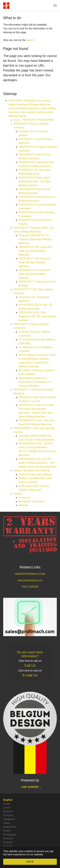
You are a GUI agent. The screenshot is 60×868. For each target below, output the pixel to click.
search (30, 40)
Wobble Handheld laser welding (31, 471)
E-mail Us (30, 675)
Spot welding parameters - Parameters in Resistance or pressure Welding (35, 382)
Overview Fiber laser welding (35, 474)
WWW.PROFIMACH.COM (30, 574)
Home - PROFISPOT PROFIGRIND (34, 120)
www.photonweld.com (30, 580)
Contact (18, 494)
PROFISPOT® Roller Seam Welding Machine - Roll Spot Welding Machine (35, 182)
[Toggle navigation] (55, 6)
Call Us (30, 666)
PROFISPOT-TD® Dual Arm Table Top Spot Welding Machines (35, 262)
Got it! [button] (30, 862)
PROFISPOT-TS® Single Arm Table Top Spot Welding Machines (35, 251)
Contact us (25, 498)
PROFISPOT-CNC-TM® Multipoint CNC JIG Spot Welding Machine (37, 316)
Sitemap (23, 505)
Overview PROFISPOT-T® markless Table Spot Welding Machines (35, 239)
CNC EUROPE (30, 587)
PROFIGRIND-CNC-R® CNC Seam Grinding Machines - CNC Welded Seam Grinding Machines (38, 463)
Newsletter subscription (32, 501)
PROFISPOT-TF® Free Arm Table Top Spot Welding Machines (34, 274)
